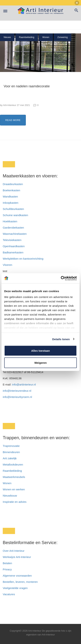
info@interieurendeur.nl (17, 391)
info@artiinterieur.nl (24, 384)
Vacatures (9, 594)
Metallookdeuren (13, 465)
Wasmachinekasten (15, 234)
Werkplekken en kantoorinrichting (23, 259)
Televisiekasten (12, 240)
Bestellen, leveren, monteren (20, 582)
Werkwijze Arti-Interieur (17, 557)
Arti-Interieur (10, 105)
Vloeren (8, 265)
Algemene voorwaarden (17, 576)
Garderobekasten (13, 228)
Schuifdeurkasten (13, 209)
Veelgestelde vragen (15, 588)
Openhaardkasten (14, 246)
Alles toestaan (40, 351)
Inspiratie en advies (15, 502)
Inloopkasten (11, 203)
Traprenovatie (11, 446)
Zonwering (62, 37)
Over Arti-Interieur (14, 551)
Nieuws (7, 37)
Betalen (8, 563)
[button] (77, 3)
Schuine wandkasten (15, 215)
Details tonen (61, 339)
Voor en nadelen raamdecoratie (27, 86)
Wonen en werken (14, 489)
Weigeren (40, 363)
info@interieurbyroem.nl (17, 397)
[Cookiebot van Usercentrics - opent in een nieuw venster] (61, 278)
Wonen (46, 37)
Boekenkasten (11, 190)
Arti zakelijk (10, 458)
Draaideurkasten (13, 184)
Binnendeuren (11, 452)
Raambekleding (27, 37)
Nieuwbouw (10, 496)
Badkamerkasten (13, 252)
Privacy (7, 569)
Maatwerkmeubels (14, 477)
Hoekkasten (10, 221)
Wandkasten (10, 196)
